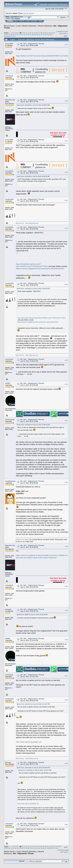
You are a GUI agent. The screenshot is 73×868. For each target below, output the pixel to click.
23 (52, 33)
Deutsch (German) (29, 26)
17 (39, 33)
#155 (66, 610)
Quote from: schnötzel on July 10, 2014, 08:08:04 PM (33, 105)
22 (50, 33)
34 (24, 34)
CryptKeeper (10, 481)
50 (9, 36)
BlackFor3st (10, 100)
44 (46, 34)
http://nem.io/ (20, 223)
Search (22, 21)
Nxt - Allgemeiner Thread (23, 853)
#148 (66, 284)
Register (34, 21)
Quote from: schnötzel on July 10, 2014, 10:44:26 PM (33, 289)
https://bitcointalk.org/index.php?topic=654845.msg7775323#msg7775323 (32, 265)
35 (26, 34)
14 (33, 33)
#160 (66, 825)
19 (43, 33)
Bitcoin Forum (9, 26)
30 (16, 34)
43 (44, 34)
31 (18, 34)
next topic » (64, 33)
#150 (66, 384)
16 (37, 33)
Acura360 (9, 44)
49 (7, 36)
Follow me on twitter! (22, 539)
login (25, 13)
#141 (66, 45)
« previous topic (62, 31)
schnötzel (9, 76)
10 (24, 33)
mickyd (8, 609)
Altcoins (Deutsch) (45, 26)
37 (31, 34)
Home (10, 21)
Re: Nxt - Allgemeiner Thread (32, 44)
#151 (66, 421)
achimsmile (10, 420)
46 (50, 34)
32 (20, 34)
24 (54, 33)
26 (7, 34)
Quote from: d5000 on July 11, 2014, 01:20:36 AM (32, 615)
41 (39, 34)
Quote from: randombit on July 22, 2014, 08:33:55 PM (33, 768)
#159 (66, 764)
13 (30, 33)
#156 (66, 640)
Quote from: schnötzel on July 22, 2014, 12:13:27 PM (33, 704)
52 (13, 36)
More (41, 21)
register (31, 13)
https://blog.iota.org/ (32, 223)
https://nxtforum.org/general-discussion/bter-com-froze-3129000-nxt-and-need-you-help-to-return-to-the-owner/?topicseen (42, 556)
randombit (9, 199)
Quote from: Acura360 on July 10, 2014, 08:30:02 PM (33, 176)
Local (18, 26)
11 (26, 33)
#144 (66, 141)
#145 (66, 172)
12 (28, 33)
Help (16, 21)
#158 (66, 700)
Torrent (17, 18)
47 (52, 34)
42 (42, 34)
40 (37, 34)
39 (35, 34)
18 (41, 33)
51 (11, 36)
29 (13, 34)
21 (48, 33)
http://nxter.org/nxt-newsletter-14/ (29, 742)
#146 (66, 200)
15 (35, 33)
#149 (66, 360)
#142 (66, 77)
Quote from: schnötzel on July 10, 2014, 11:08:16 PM (33, 425)
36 (29, 34)
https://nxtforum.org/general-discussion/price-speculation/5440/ (40, 269)
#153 (66, 547)
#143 (66, 101)
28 (11, 34)
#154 (66, 586)
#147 (66, 228)
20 (45, 33)
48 (5, 36)
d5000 (8, 383)
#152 (66, 482)
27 (9, 34)
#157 (66, 676)
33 (22, 34)
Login (28, 21)
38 (33, 34)
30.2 (13, 18)
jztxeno (8, 762)
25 (5, 34)
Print (66, 36)
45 (48, 34)
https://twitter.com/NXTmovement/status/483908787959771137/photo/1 (43, 56)
